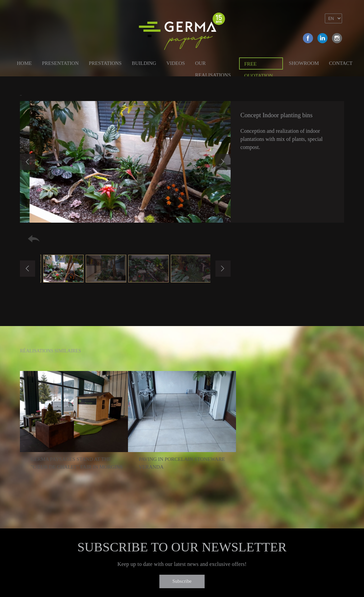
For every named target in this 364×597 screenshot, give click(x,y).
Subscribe (182, 581)
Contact (341, 63)
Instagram (337, 38)
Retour (34, 239)
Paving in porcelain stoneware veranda (182, 463)
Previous (28, 162)
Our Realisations (213, 64)
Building (144, 63)
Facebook (308, 38)
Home (24, 63)
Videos (176, 63)
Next (223, 162)
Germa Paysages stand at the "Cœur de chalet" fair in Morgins (77, 463)
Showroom (304, 63)
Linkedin (322, 38)
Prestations (105, 63)
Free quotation (258, 65)
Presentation (60, 63)
